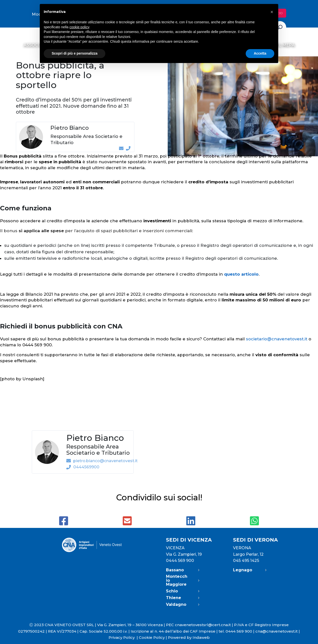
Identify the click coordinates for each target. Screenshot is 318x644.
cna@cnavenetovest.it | (278, 631)
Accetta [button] (260, 53)
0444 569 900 (180, 561)
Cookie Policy (152, 637)
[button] (272, 12)
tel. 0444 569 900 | (237, 631)
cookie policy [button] (79, 27)
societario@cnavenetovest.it (277, 339)
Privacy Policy (124, 637)
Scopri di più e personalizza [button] (75, 53)
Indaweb (201, 637)
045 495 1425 (246, 561)
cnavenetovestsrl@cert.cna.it (203, 625)
